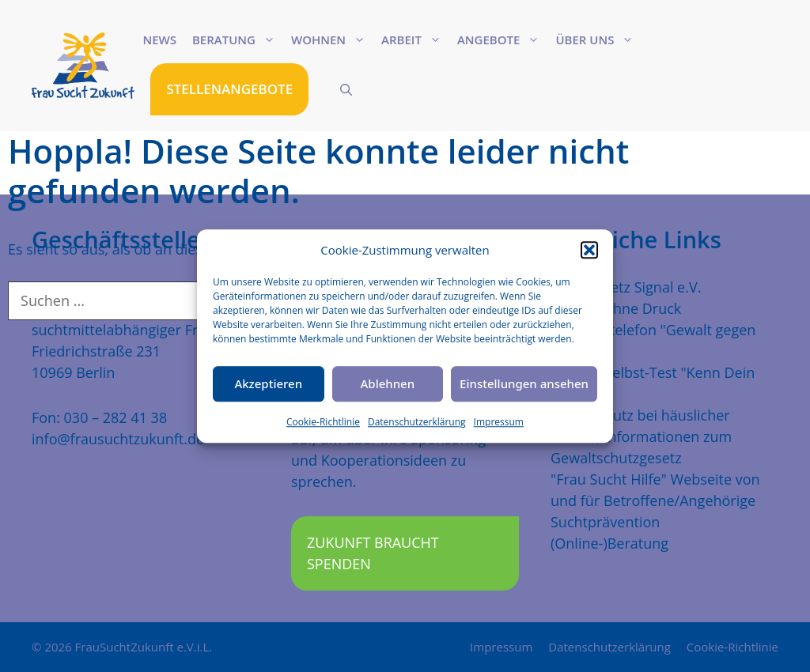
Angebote (502, 40)
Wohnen (332, 40)
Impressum (499, 422)
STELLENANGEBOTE (229, 89)
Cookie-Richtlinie (323, 422)
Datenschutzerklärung (417, 422)
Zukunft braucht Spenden (373, 553)
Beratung (238, 40)
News (159, 40)
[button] (589, 251)
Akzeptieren (268, 383)
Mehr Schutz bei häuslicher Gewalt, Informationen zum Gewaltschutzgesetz (641, 436)
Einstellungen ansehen (524, 383)
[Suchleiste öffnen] (346, 89)
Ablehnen (388, 383)
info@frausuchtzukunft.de (118, 439)
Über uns (598, 40)
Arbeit (415, 40)
